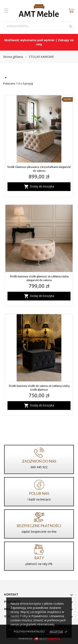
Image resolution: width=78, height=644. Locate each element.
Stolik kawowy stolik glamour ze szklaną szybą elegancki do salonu (39, 278)
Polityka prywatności (29, 632)
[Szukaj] (39, 26)
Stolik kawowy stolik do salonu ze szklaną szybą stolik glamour (39, 388)
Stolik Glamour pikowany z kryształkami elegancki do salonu (39, 169)
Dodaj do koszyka (39, 187)
